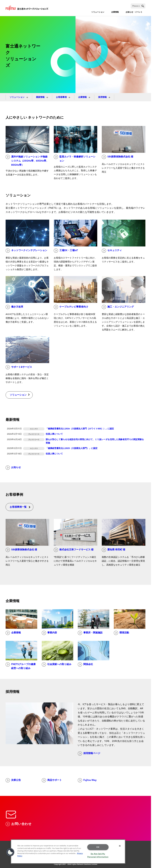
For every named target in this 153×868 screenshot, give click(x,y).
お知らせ (13, 468)
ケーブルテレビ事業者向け (71, 307)
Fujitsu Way (87, 780)
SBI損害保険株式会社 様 (118, 157)
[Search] (138, 6)
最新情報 (41, 97)
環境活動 (121, 633)
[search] (143, 6)
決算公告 (13, 780)
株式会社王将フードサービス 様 (74, 550)
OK (98, 847)
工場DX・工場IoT (66, 251)
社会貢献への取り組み (57, 664)
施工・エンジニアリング (118, 307)
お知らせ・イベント (134, 12)
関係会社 (85, 664)
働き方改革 (14, 307)
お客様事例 (62, 97)
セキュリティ (112, 251)
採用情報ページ (89, 754)
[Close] (120, 846)
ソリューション (98, 12)
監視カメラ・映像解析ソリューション (75, 158)
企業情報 (115, 12)
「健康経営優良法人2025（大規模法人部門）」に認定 (72, 448)
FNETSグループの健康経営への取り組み (21, 666)
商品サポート (52, 780)
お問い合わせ (19, 824)
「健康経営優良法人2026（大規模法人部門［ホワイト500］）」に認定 (80, 429)
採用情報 (103, 97)
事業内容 (49, 633)
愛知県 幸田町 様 (114, 550)
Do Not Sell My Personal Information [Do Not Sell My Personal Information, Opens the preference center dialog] (98, 855)
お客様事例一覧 (20, 507)
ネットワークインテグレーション (26, 251)
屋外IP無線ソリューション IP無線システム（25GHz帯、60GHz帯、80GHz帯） (27, 160)
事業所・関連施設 (90, 633)
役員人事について (54, 434)
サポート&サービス (19, 367)
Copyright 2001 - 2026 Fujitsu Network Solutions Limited (76, 864)
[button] (10, 852)
